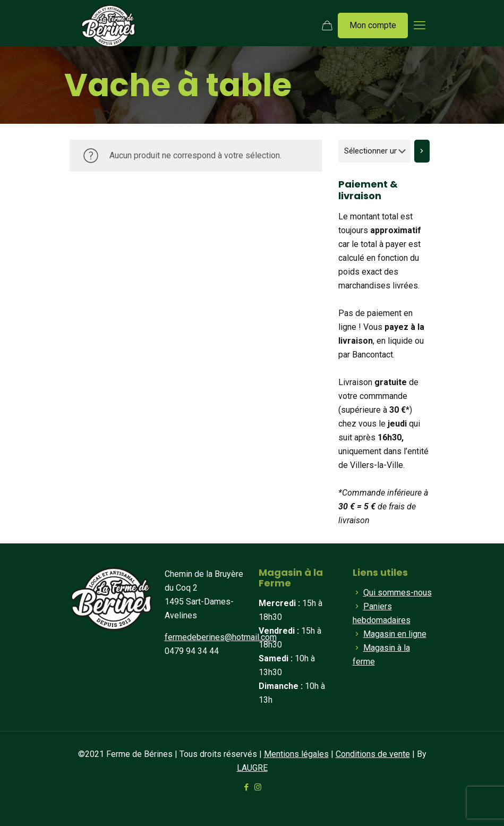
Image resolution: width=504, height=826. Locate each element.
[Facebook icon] (247, 787)
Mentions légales (296, 754)
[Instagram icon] (258, 787)
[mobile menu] (420, 25)
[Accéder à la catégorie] (422, 151)
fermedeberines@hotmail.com (221, 637)
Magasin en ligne (395, 634)
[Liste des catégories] (374, 151)
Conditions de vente (373, 754)
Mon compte (373, 25)
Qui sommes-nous (398, 593)
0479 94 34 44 (192, 651)
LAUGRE (252, 768)
